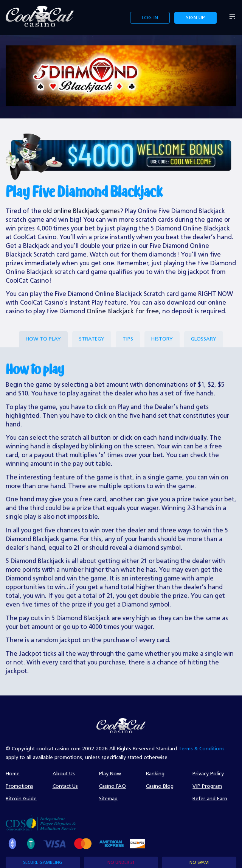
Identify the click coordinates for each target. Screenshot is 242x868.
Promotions (19, 786)
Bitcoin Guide (21, 799)
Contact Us (65, 786)
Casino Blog (160, 786)
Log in (150, 18)
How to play (43, 339)
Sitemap (108, 799)
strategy (92, 339)
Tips (128, 339)
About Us (64, 774)
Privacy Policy (208, 774)
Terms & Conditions (202, 749)
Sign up (195, 18)
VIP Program (207, 786)
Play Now (110, 774)
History (162, 339)
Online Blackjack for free (123, 312)
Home (13, 774)
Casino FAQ (112, 786)
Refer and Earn (210, 799)
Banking (155, 774)
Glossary (204, 339)
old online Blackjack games (81, 211)
